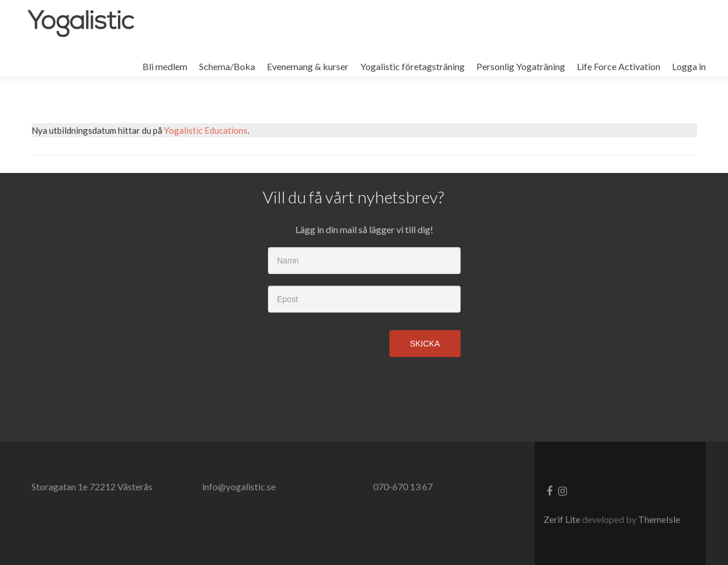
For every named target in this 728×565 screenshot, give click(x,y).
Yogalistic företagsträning (412, 66)
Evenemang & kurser (308, 66)
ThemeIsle (659, 519)
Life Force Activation (619, 66)
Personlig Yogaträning (521, 66)
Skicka (425, 344)
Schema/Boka (227, 66)
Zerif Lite (563, 519)
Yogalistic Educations (206, 130)
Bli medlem (165, 66)
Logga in (689, 66)
